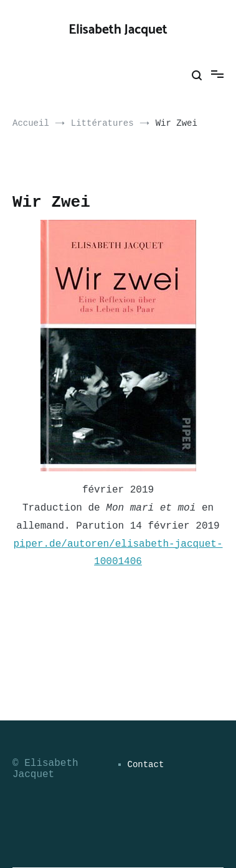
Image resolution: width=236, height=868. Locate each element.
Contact (146, 765)
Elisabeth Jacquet (118, 30)
